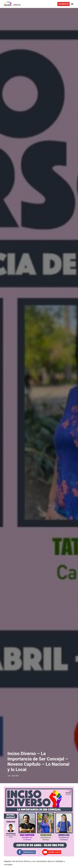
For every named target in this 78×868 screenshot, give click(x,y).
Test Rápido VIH (63, 4)
